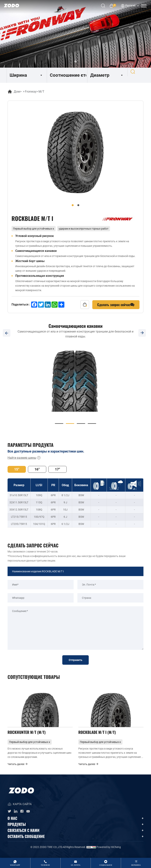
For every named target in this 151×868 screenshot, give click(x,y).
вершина (136, 865)
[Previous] (7, 333)
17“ (57, 469)
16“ (37, 469)
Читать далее (18, 769)
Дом (17, 92)
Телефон (45, 865)
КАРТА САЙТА (20, 809)
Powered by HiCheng (109, 852)
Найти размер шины (24, 458)
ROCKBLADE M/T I (100, 735)
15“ (17, 469)
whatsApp (15, 865)
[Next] (144, 333)
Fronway (31, 92)
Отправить (76, 660)
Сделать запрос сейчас (116, 305)
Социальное (106, 865)
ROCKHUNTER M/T (29, 735)
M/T (41, 92)
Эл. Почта (75, 865)
